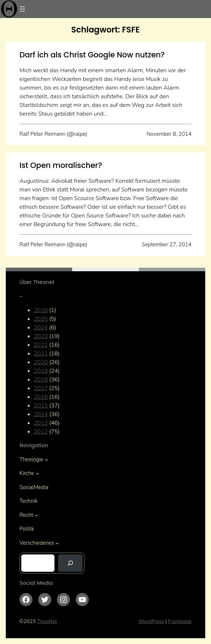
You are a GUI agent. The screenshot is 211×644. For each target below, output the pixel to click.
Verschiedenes (37, 543)
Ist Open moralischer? (61, 165)
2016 (41, 397)
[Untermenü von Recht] (36, 515)
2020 (41, 362)
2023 (41, 336)
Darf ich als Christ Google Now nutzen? (92, 55)
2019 (41, 371)
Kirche (27, 473)
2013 (41, 423)
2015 (41, 406)
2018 (41, 380)
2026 (41, 310)
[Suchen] (70, 563)
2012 (41, 432)
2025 (41, 319)
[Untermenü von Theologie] (46, 459)
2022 (41, 345)
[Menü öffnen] (22, 9)
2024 (41, 328)
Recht (26, 515)
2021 (41, 354)
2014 (41, 414)
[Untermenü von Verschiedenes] (57, 543)
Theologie (31, 459)
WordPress (151, 621)
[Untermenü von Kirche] (37, 473)
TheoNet (47, 621)
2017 (41, 388)
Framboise (180, 621)
